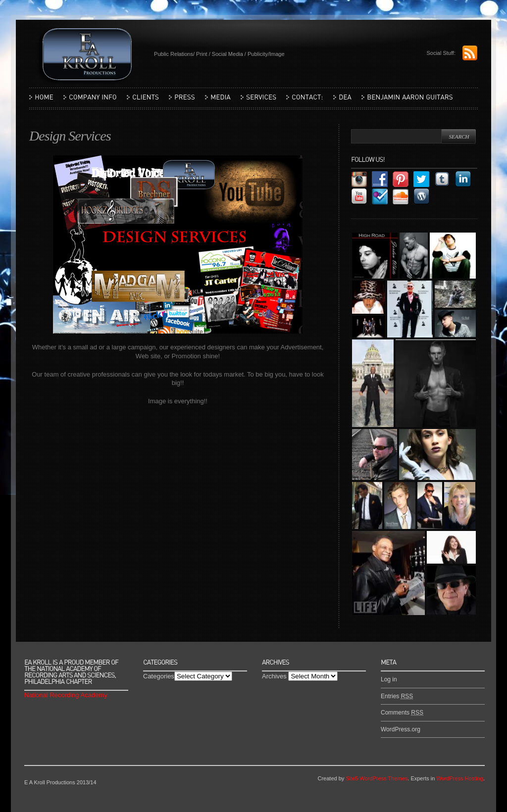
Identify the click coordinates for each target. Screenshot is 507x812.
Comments (402, 713)
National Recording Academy (66, 695)
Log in (389, 679)
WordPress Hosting (460, 778)
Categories (159, 676)
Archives (274, 676)
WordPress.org (401, 729)
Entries (397, 696)
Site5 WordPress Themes (377, 778)
